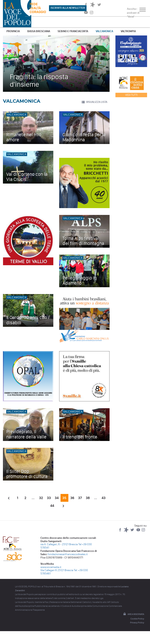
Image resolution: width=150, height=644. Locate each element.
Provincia (13, 31)
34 (57, 498)
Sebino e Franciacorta (73, 31)
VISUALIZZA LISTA (94, 102)
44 (52, 506)
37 (80, 498)
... (33, 498)
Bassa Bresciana (39, 31)
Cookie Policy (137, 619)
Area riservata (133, 614)
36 (72, 498)
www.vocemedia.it (51, 567)
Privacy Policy (137, 623)
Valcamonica (104, 31)
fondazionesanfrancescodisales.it (68, 554)
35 (64, 498)
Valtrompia (128, 31)
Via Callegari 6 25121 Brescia (57, 570)
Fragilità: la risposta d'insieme (39, 81)
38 (88, 498)
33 (49, 498)
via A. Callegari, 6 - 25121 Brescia (59, 544)
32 (41, 498)
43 (104, 498)
